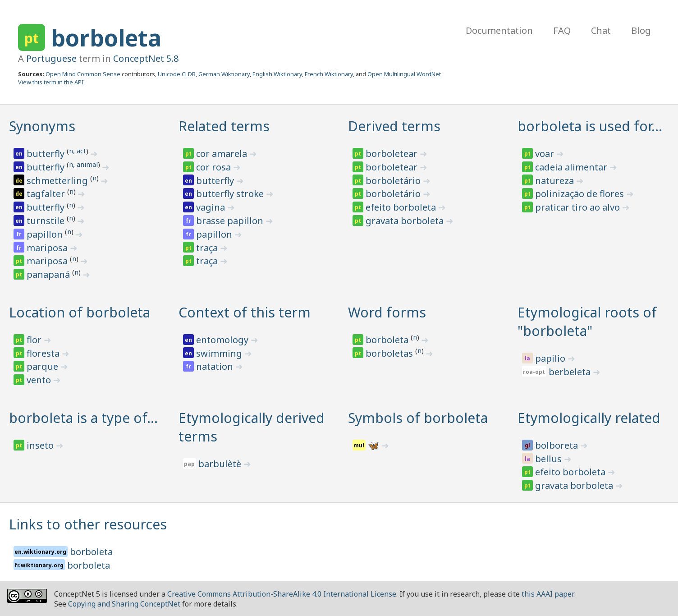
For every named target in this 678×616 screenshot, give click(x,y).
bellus (550, 459)
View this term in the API (51, 82)
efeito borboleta (402, 207)
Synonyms (42, 126)
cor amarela (223, 154)
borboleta (106, 38)
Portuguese (51, 58)
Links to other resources (88, 524)
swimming (220, 353)
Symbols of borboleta (418, 418)
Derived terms (394, 126)
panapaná (49, 274)
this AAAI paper (547, 594)
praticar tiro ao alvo (579, 207)
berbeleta (571, 372)
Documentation (499, 30)
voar (546, 154)
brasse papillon (231, 221)
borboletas (390, 353)
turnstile (47, 221)
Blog (641, 30)
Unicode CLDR (177, 74)
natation (216, 366)
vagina (212, 207)
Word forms (387, 312)
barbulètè (221, 464)
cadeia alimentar (572, 167)
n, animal (83, 164)
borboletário (394, 181)
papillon (46, 234)
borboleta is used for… (590, 126)
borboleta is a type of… (83, 418)
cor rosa (215, 167)
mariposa (48, 248)
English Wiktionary (277, 74)
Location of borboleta (80, 312)
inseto (41, 445)
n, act (78, 151)
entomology (223, 340)
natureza (556, 181)
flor (35, 340)
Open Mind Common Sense (83, 74)
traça (208, 248)
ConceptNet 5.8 (146, 58)
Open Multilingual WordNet (404, 74)
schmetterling (58, 181)
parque (44, 366)
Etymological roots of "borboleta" (587, 322)
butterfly (47, 154)
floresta (44, 353)
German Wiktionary (224, 74)
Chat (601, 30)
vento (40, 380)
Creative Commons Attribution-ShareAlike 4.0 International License (282, 594)
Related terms (224, 126)
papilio (551, 358)
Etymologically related (589, 418)
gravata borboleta (406, 221)
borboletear (393, 154)
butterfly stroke (231, 194)
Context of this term (245, 312)
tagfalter (47, 194)
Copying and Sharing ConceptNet (124, 604)
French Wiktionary (329, 74)
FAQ (562, 30)
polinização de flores (581, 194)
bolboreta (558, 445)
